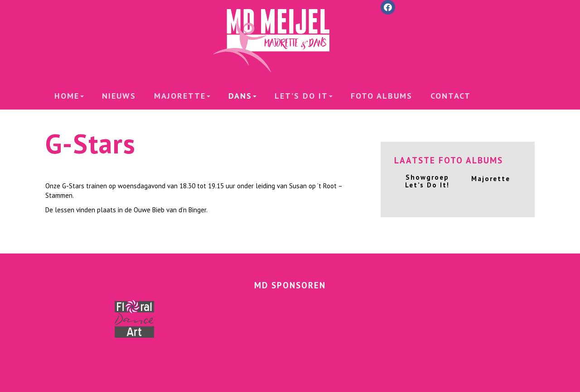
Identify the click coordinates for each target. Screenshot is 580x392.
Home (69, 96)
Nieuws (119, 96)
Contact (451, 96)
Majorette (182, 96)
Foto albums (382, 96)
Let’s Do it (304, 96)
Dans (242, 96)
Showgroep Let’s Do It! (427, 181)
